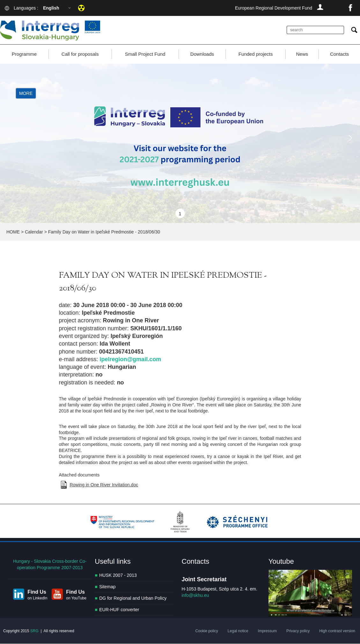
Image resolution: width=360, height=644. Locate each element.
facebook (350, 8)
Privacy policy (298, 631)
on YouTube (76, 598)
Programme (24, 54)
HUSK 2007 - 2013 (118, 575)
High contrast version (337, 631)
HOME (13, 232)
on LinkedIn (37, 598)
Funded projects (256, 54)
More (26, 94)
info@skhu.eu (195, 595)
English (51, 8)
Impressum (267, 631)
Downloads (202, 54)
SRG (34, 631)
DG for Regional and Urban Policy (133, 598)
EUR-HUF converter (119, 610)
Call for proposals (80, 54)
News (302, 54)
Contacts (339, 54)
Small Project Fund (145, 54)
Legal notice (238, 631)
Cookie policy (206, 631)
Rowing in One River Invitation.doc (104, 485)
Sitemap (107, 587)
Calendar (34, 232)
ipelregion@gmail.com (131, 359)
